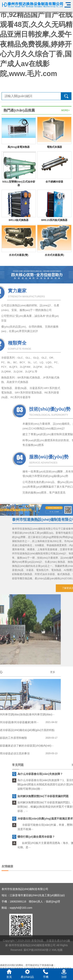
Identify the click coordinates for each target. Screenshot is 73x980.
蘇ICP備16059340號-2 (37, 963)
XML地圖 (57, 963)
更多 (6, 672)
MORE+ (65, 110)
